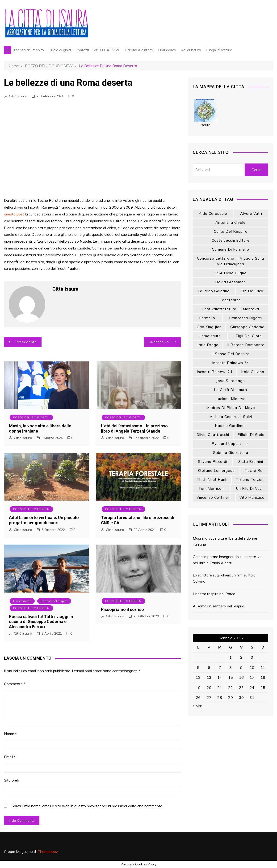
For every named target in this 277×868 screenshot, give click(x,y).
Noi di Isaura (191, 50)
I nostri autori (22, 601)
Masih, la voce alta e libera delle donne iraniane (225, 541)
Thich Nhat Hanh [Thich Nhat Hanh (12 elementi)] (212, 479)
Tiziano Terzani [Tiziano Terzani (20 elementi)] (250, 479)
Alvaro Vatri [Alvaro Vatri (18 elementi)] (251, 213)
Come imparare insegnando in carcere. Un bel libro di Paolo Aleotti (228, 560)
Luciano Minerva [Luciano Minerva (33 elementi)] (231, 399)
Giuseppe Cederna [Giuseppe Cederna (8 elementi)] (247, 327)
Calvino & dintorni (139, 50)
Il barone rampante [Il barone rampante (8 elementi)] (246, 345)
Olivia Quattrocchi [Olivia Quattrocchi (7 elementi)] (213, 435)
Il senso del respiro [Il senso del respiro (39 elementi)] (231, 354)
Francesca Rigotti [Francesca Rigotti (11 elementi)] (246, 318)
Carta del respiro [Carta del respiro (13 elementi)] (231, 231)
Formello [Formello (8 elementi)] (207, 318)
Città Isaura (18, 96)
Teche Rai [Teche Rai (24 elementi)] (254, 471)
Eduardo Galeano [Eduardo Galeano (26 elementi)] (214, 291)
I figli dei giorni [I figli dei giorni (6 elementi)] (248, 336)
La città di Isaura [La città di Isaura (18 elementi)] (231, 390)
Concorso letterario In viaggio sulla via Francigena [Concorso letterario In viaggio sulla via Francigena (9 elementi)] (231, 261)
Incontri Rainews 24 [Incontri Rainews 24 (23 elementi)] (231, 363)
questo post (14, 214)
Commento (15, 684)
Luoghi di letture (219, 50)
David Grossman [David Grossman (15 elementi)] (231, 282)
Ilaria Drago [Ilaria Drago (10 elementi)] (208, 345)
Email (10, 757)
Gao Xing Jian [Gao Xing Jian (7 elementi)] (209, 327)
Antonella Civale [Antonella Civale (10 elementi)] (231, 222)
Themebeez (48, 851)
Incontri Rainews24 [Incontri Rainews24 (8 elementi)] (215, 372)
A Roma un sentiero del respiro (218, 606)
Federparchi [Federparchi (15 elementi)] (231, 300)
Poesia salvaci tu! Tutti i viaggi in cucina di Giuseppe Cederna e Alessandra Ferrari (41, 622)
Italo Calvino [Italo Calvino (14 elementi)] (253, 372)
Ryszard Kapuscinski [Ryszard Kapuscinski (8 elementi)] (231, 444)
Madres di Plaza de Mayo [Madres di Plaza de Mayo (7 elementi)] (231, 408)
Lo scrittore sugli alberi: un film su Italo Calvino (224, 578)
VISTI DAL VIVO (107, 50)
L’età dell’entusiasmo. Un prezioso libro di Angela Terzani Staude (134, 428)
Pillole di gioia (60, 50)
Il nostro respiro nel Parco (214, 594)
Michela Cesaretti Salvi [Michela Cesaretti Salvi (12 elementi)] (231, 417)
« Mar (197, 706)
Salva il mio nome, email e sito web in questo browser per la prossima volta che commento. (87, 806)
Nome (10, 734)
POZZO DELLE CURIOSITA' (31, 417)
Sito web (12, 780)
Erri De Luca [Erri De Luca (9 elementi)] (252, 291)
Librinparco (167, 50)
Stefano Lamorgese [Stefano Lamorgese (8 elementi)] (216, 471)
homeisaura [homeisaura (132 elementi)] (210, 336)
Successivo (159, 342)
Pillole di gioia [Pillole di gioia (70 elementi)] (251, 435)
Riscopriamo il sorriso (122, 609)
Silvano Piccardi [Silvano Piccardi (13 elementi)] (213, 462)
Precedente (26, 342)
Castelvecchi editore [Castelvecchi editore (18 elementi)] (231, 240)
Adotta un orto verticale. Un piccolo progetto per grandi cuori (44, 520)
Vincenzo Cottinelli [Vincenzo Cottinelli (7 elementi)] (214, 497)
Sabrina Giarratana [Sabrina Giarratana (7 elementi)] (231, 453)
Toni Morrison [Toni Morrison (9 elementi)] (211, 488)
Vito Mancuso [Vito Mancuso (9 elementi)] (252, 497)
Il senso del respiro (29, 50)
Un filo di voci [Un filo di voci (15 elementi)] (249, 488)
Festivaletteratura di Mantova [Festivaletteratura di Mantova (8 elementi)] (231, 309)
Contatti (82, 50)
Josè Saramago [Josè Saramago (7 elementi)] (231, 381)
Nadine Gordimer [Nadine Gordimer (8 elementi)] (231, 426)
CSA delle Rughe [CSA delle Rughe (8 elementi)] (231, 273)
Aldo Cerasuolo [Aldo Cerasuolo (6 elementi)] (213, 213)
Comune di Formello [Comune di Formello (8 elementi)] (231, 249)
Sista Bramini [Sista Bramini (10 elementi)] (251, 462)
